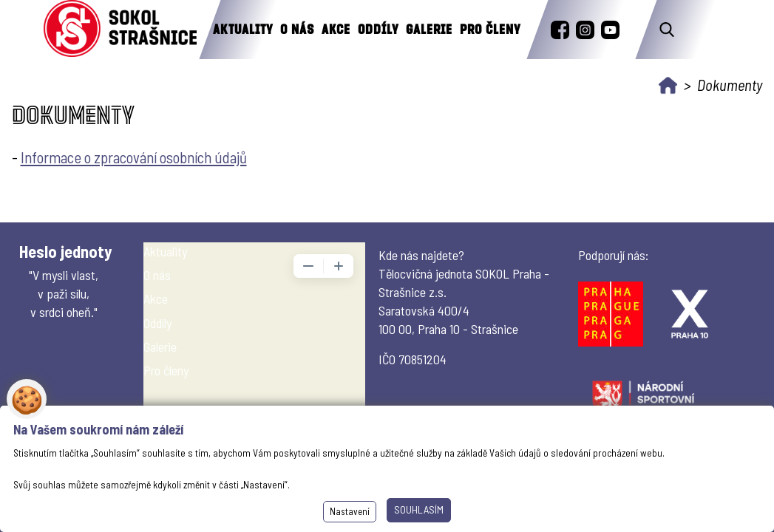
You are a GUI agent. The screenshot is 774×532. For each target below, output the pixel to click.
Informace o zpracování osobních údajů (134, 157)
